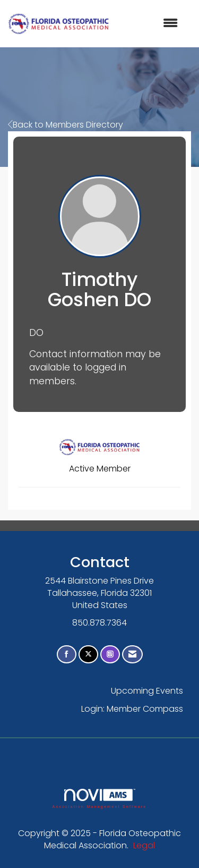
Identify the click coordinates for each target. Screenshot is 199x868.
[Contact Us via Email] (132, 655)
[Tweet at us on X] (88, 655)
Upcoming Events (147, 691)
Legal (144, 845)
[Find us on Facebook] (67, 655)
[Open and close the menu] (149, 24)
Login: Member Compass (132, 709)
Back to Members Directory (66, 125)
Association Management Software (99, 799)
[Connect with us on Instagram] (110, 655)
